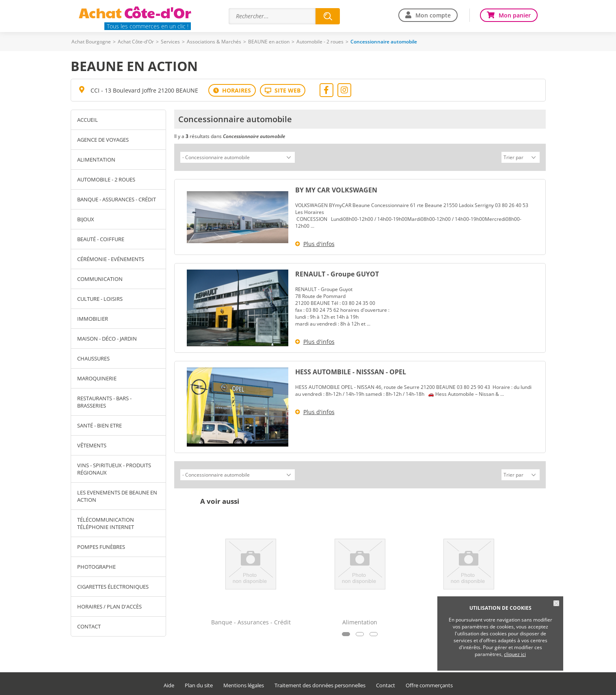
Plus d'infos (319, 243)
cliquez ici (515, 654)
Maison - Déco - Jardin (107, 339)
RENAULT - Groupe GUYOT (337, 273)
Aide (169, 683)
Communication (100, 279)
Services (170, 42)
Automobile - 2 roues (320, 42)
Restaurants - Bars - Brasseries (104, 402)
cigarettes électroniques (113, 587)
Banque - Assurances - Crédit (117, 199)
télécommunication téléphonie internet (106, 523)
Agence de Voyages (103, 140)
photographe (96, 567)
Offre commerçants (429, 683)
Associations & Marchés (214, 42)
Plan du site (199, 683)
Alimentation (96, 160)
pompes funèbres (101, 547)
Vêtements (92, 445)
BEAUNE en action (269, 42)
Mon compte (433, 15)
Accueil (88, 120)
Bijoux (86, 219)
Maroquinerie (97, 378)
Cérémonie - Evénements (111, 259)
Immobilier (93, 319)
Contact (89, 626)
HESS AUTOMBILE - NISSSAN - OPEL (351, 371)
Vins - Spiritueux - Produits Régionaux (114, 469)
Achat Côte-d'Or (136, 42)
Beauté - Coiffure (101, 239)
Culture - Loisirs (100, 299)
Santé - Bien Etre (99, 425)
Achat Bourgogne (91, 42)
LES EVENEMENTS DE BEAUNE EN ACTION (117, 496)
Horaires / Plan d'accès (109, 607)
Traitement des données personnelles (320, 683)
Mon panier (515, 15)
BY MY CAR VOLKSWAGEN (336, 189)
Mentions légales (244, 683)
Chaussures (93, 358)
